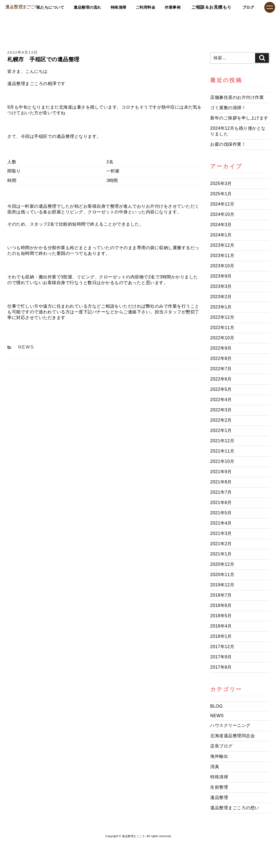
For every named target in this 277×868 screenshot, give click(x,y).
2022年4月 (221, 400)
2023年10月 (222, 266)
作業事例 (166, 7)
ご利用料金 (134, 7)
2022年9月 (221, 348)
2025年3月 (221, 183)
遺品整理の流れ (65, 7)
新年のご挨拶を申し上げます (239, 118)
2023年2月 (221, 297)
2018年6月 (221, 605)
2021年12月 (222, 441)
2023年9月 (221, 276)
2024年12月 (222, 204)
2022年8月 (221, 358)
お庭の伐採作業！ (228, 144)
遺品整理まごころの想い (235, 808)
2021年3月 (221, 533)
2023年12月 (222, 245)
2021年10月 (222, 461)
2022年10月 (222, 338)
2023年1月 (221, 307)
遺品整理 (219, 797)
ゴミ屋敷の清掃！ (228, 108)
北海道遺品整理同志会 (233, 736)
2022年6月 (221, 379)
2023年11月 (222, 256)
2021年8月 (221, 482)
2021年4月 (221, 523)
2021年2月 (221, 544)
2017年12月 (222, 647)
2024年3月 (221, 225)
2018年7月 (221, 595)
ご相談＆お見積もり (207, 7)
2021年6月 (221, 503)
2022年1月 (221, 430)
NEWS (26, 347)
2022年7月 (221, 369)
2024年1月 (221, 235)
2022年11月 (222, 328)
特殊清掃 (101, 7)
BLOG (216, 706)
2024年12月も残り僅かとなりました (238, 131)
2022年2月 (221, 420)
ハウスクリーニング (230, 725)
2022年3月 (221, 410)
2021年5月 (221, 513)
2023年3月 (221, 286)
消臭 (215, 767)
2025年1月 (221, 194)
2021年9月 (221, 472)
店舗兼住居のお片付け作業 (237, 97)
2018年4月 (221, 626)
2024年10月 (222, 214)
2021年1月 (221, 554)
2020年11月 (222, 575)
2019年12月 (222, 585)
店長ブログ (221, 746)
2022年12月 (222, 317)
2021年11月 (222, 451)
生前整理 (219, 787)
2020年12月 (222, 564)
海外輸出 (219, 756)
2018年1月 (221, 636)
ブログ (246, 7)
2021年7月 (221, 492)
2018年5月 (221, 616)
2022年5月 (221, 389)
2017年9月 (221, 657)
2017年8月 (221, 667)
